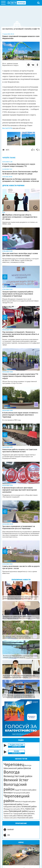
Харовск (32, 811)
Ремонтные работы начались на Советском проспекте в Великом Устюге (20, 451)
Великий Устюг (16, 780)
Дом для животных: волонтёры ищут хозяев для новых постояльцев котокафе (20, 255)
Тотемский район (29, 807)
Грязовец (31, 814)
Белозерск (8, 793)
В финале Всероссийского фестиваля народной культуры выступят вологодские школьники (20, 490)
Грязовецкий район (18, 811)
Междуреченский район (12, 809)
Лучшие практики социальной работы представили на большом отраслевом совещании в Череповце (18, 294)
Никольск (19, 802)
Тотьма (26, 804)
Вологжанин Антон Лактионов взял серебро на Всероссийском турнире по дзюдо (20, 173)
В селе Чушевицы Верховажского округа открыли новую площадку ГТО (19, 165)
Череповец (14, 765)
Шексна (27, 768)
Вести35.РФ (7, 128)
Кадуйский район (29, 802)
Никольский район (25, 816)
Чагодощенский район (21, 793)
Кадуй (17, 790)
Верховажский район (25, 818)
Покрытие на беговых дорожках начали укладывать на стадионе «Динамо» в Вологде (21, 180)
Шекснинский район (13, 768)
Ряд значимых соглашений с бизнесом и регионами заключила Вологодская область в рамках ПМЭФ (21, 334)
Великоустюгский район (18, 776)
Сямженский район (10, 818)
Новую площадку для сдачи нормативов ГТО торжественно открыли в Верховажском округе (20, 376)
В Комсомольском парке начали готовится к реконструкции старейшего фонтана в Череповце (20, 415)
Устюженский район (28, 790)
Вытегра (28, 765)
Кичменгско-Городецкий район (15, 814)
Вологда (12, 772)
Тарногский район (10, 816)
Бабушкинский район (12, 807)
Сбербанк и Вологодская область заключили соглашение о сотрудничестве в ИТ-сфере (20, 217)
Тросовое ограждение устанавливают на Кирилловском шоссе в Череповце (19, 527)
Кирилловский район (13, 804)
